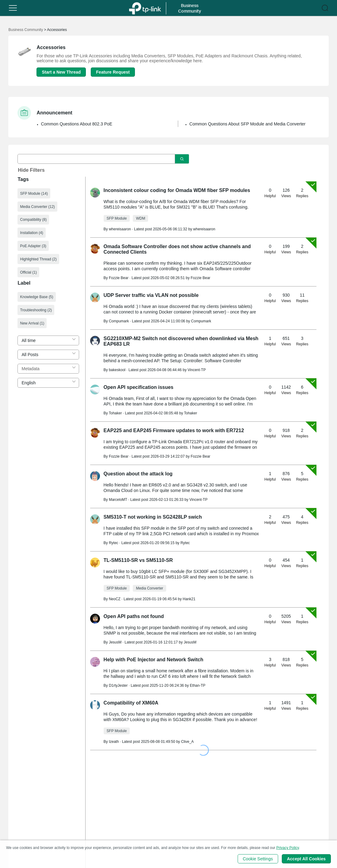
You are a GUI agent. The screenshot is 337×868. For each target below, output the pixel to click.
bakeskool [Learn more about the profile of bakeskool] (117, 370)
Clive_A (187, 742)
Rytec (185, 543)
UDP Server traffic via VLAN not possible (151, 295)
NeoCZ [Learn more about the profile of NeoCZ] (115, 599)
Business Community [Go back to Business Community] (26, 30)
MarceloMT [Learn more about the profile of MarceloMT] (118, 500)
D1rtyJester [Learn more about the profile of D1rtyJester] (118, 686)
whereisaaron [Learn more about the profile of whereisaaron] (120, 229)
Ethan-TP (198, 686)
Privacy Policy (288, 848)
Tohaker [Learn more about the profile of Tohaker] (115, 413)
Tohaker (191, 413)
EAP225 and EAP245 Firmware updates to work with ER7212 (174, 430)
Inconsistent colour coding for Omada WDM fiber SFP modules (177, 190)
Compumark (201, 321)
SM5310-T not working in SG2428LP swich (153, 517)
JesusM (190, 642)
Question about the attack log (138, 474)
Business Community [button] (190, 8)
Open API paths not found (134, 616)
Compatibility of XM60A (131, 703)
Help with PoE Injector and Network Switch (153, 660)
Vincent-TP (197, 370)
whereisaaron (204, 229)
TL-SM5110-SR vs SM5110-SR (138, 560)
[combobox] (48, 340)
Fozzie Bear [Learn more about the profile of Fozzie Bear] (119, 278)
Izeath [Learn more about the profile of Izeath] (114, 742)
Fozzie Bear (201, 278)
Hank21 (189, 599)
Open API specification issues (139, 387)
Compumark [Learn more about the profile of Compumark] (119, 321)
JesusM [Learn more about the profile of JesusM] (115, 642)
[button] (13, 8)
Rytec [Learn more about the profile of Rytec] (114, 543)
